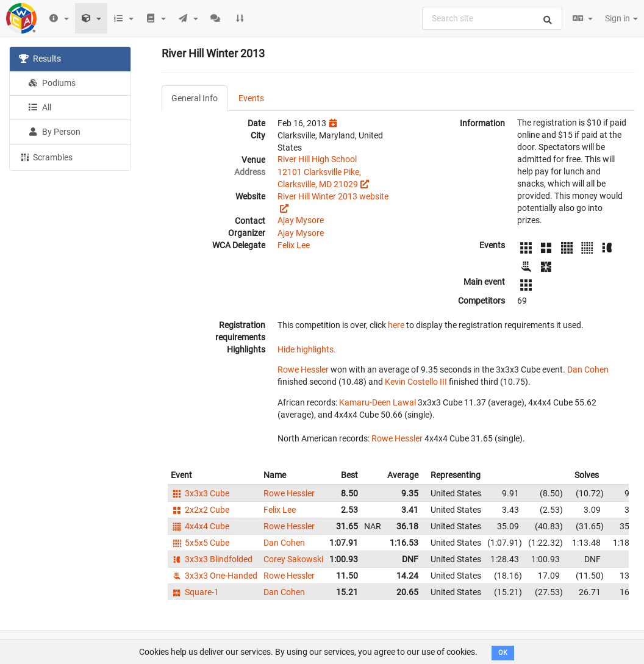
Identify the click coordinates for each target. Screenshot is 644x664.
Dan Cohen (588, 369)
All (40, 107)
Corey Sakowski (293, 559)
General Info (195, 98)
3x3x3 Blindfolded (212, 559)
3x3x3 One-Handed (214, 576)
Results (40, 59)
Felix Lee (294, 245)
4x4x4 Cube (200, 526)
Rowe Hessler (303, 369)
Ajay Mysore (301, 220)
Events (251, 98)
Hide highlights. (307, 349)
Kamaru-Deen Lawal (377, 402)
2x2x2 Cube (200, 510)
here (396, 325)
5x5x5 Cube (200, 543)
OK (503, 653)
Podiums (52, 83)
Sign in (621, 18)
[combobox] (492, 18)
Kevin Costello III (416, 382)
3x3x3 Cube (200, 493)
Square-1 (195, 592)
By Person (54, 132)
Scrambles (46, 157)
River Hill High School (317, 159)
